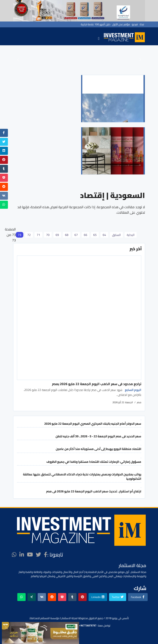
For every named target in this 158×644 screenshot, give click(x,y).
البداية (131, 235)
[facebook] (46, 555)
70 (48, 235)
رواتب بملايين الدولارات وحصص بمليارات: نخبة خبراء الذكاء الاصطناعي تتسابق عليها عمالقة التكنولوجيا (82, 476)
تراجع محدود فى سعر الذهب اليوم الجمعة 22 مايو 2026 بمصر (97, 384)
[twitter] (38, 555)
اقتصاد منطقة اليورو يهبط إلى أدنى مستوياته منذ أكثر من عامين (98, 449)
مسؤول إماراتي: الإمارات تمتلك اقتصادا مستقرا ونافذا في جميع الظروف (94, 462)
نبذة (142, 24)
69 (57, 235)
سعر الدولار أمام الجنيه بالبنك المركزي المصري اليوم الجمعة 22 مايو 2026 (93, 424)
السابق (116, 235)
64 (104, 235)
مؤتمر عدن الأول (121, 24)
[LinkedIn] (22, 555)
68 (67, 235)
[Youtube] (30, 555)
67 (76, 235)
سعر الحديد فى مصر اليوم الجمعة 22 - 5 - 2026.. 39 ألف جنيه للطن (98, 436)
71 (38, 235)
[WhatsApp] (14, 555)
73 (20, 235)
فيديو (135, 24)
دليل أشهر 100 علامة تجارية (96, 24)
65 (95, 235)
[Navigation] (99, 38)
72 (29, 235)
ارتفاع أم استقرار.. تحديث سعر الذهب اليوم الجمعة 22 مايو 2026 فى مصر (94, 491)
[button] (18, 60)
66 (85, 235)
